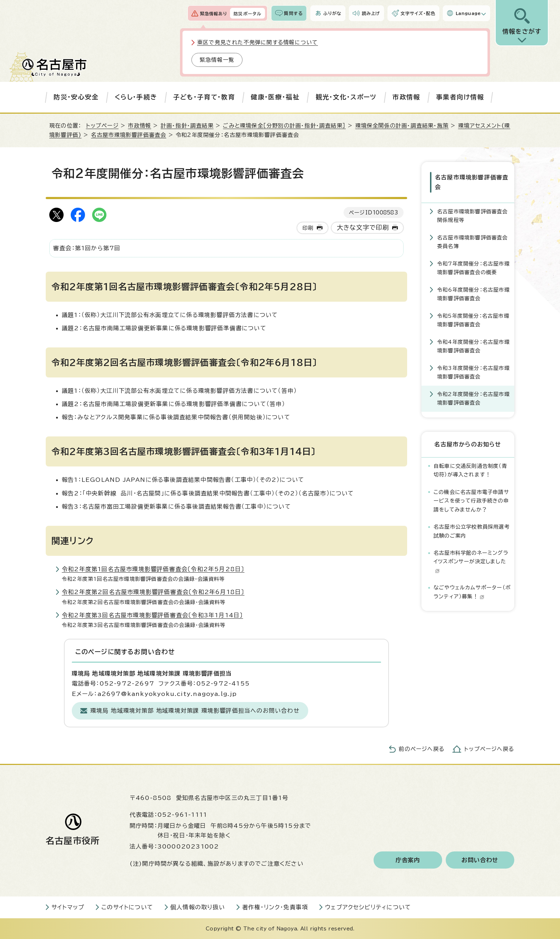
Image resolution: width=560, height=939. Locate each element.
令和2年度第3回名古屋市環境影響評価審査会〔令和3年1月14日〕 (152, 615)
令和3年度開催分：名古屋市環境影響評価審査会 (473, 372)
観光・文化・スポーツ (346, 97)
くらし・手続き (136, 97)
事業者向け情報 (460, 97)
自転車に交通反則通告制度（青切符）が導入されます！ (470, 470)
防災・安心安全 (76, 97)
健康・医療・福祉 (275, 97)
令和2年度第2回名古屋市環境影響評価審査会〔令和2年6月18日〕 (153, 592)
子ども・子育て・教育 (204, 97)
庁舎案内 (408, 860)
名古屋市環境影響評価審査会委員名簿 (472, 242)
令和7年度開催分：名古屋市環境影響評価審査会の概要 (473, 268)
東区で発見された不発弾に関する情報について (257, 42)
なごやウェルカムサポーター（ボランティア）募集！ (472, 592)
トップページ (102, 126)
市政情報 (406, 97)
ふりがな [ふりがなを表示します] (332, 13)
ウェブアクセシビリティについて (368, 907)
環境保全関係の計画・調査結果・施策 (402, 126)
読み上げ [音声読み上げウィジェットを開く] (371, 13)
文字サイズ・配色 (418, 13)
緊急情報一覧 (217, 60)
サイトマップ (68, 907)
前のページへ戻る (422, 749)
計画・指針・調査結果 (187, 126)
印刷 (308, 228)
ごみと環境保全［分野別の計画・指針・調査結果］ (284, 126)
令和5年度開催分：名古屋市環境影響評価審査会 (473, 320)
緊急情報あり (214, 14)
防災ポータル (247, 14)
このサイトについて (127, 907)
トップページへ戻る (489, 749)
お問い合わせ (480, 860)
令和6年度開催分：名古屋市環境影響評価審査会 (473, 294)
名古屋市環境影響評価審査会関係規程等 (472, 216)
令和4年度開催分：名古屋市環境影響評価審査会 (473, 346)
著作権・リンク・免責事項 (275, 907)
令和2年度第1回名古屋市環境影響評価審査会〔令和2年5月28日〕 (153, 569)
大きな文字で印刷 (363, 228)
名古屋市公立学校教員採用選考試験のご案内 (472, 531)
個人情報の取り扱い (198, 907)
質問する (293, 13)
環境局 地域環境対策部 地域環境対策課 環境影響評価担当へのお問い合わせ (195, 711)
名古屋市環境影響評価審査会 (129, 135)
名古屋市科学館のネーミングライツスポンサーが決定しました (471, 562)
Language (468, 13)
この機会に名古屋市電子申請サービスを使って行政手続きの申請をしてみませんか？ (471, 501)
